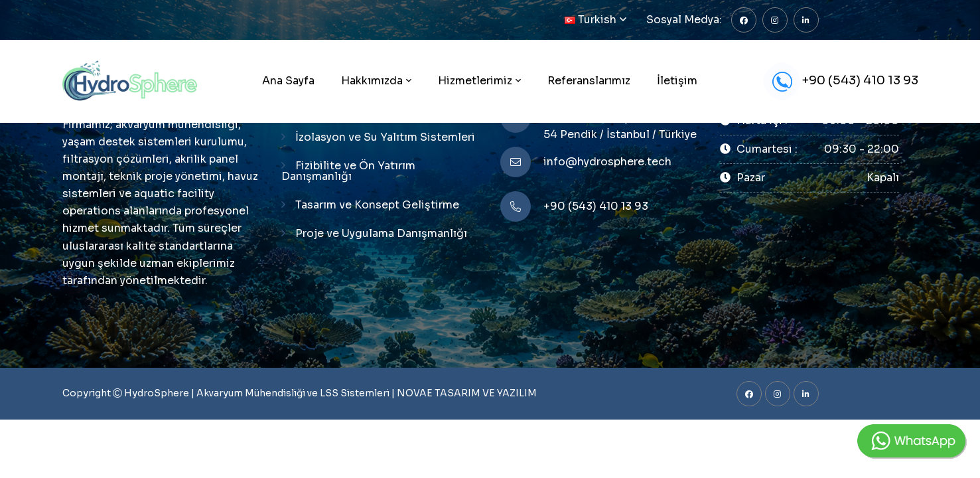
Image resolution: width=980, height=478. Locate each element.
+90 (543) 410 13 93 (841, 81)
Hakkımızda (372, 81)
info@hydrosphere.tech (607, 162)
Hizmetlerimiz (475, 81)
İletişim (677, 81)
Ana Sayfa (288, 81)
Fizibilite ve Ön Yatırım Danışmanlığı (348, 171)
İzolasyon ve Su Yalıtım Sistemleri (385, 137)
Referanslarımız (589, 81)
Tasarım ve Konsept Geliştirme (377, 205)
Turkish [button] (591, 20)
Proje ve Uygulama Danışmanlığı (381, 233)
